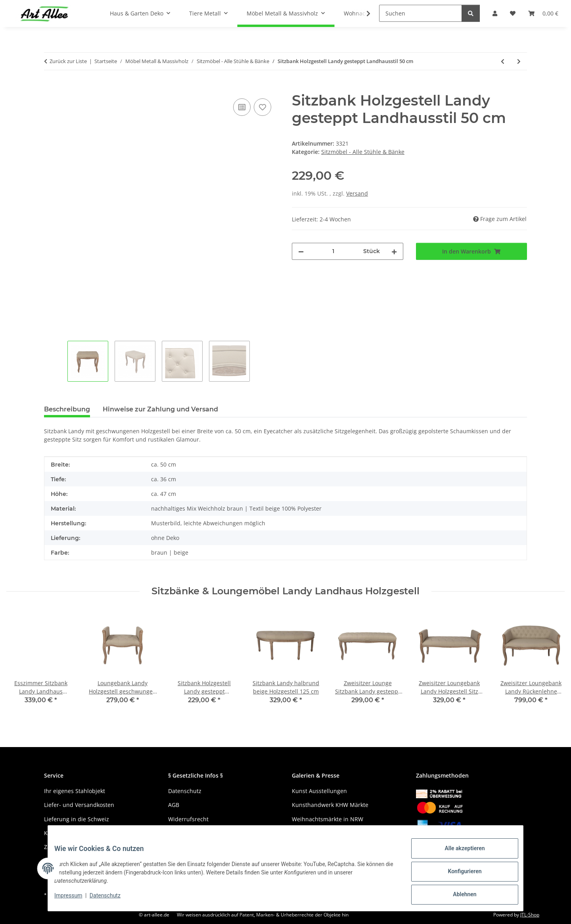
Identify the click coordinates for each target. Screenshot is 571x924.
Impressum (75, 899)
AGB (174, 805)
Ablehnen (458, 896)
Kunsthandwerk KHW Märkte (330, 805)
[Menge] (333, 251)
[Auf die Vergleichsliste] (242, 107)
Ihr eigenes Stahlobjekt (75, 791)
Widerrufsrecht (188, 819)
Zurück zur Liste (68, 61)
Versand (357, 193)
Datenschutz (111, 899)
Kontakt (54, 833)
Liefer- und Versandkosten (79, 805)
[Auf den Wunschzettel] (263, 107)
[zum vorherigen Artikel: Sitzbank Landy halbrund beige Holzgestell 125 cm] (503, 61)
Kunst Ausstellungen (319, 791)
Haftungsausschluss (195, 833)
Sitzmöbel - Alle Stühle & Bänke (363, 152)
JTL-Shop (530, 915)
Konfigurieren (458, 875)
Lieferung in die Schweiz (77, 819)
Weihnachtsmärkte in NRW (328, 819)
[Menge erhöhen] (394, 251)
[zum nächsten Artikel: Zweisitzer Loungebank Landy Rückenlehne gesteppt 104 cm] (519, 61)
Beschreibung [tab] (67, 409)
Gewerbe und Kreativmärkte (329, 833)
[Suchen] (421, 13)
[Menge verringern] (301, 251)
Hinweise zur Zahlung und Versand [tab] (160, 409)
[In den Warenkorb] (50, 88)
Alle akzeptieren (458, 855)
